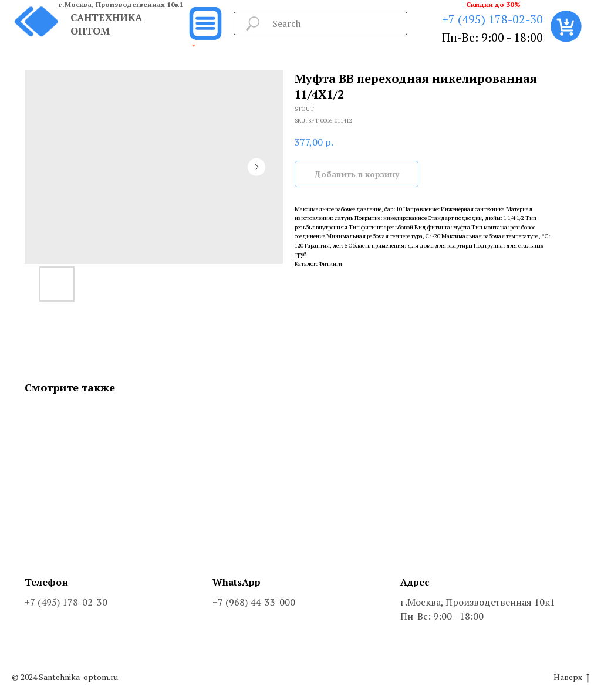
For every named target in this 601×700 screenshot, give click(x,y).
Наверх (571, 677)
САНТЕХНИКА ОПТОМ (106, 24)
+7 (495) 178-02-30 (492, 19)
